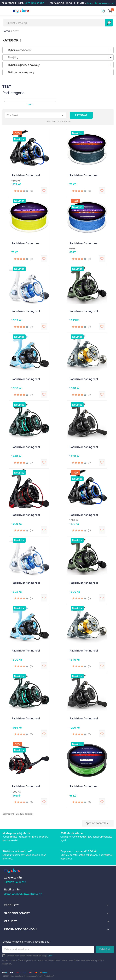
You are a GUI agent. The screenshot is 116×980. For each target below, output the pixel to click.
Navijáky (13, 57)
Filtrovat (81, 115)
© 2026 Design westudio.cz (13, 976)
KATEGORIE (12, 40)
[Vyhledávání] (58, 23)
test (30, 105)
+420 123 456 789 (34, 3)
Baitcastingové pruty (21, 72)
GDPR (50, 956)
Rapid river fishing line (83, 176)
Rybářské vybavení (20, 50)
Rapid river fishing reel (26, 176)
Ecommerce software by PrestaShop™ (39, 976)
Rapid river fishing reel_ (85, 311)
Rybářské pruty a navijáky (24, 65)
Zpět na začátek (98, 823)
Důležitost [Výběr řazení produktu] (35, 115)
